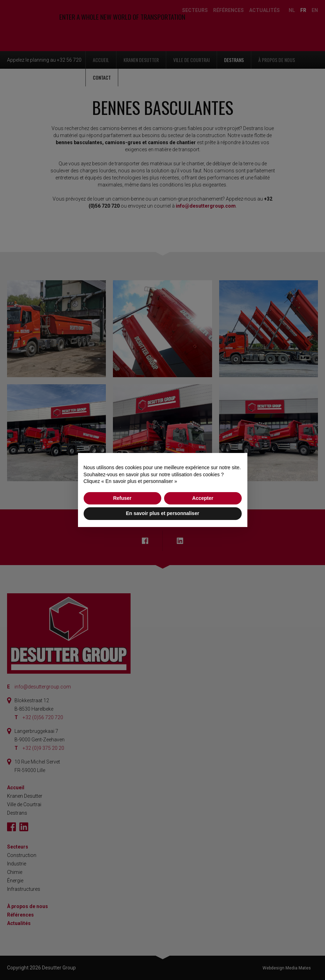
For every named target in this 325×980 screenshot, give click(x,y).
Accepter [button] (203, 498)
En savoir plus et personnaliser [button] (163, 513)
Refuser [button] (122, 498)
